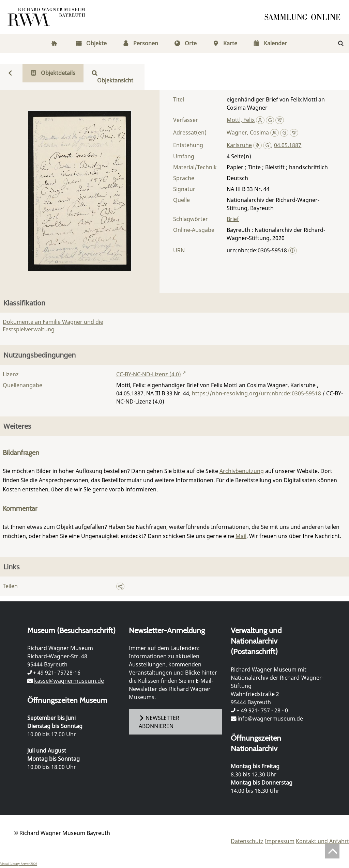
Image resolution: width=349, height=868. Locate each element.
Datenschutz (247, 841)
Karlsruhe (239, 145)
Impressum (280, 841)
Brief (233, 219)
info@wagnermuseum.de (270, 719)
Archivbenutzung (242, 471)
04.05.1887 (288, 145)
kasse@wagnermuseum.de (69, 681)
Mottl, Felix (241, 120)
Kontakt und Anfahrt (322, 841)
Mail (241, 536)
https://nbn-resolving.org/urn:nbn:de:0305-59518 (256, 393)
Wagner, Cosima (248, 132)
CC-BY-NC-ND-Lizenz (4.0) (149, 374)
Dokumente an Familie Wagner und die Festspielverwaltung (53, 326)
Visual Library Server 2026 (19, 864)
